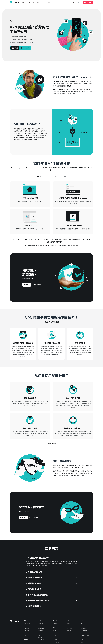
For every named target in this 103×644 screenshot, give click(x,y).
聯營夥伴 (69, 624)
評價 (39, 635)
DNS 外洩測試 (84, 631)
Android (42, 168)
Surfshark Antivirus (28, 631)
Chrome (37, 245)
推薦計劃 (69, 633)
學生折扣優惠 (70, 629)
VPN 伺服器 (41, 631)
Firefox (42, 245)
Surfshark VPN (27, 624)
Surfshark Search (28, 633)
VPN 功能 (40, 626)
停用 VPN (88, 89)
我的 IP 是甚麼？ (84, 626)
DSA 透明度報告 (56, 642)
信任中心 (54, 635)
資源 (38, 2)
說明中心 (83, 642)
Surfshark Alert (27, 629)
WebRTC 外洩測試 (85, 633)
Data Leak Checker (85, 635)
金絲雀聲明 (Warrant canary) (58, 640)
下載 (33, 2)
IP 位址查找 (83, 629)
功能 (15, 7)
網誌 (53, 638)
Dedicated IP (41, 633)
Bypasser (83, 82)
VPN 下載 (40, 638)
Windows (30, 168)
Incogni (26, 642)
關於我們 (54, 631)
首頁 (11, 7)
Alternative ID (27, 626)
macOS (36, 168)
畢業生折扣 (69, 631)
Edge (48, 245)
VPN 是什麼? (41, 624)
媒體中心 (54, 633)
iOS (47, 168)
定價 (29, 2)
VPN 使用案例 (41, 629)
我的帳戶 (78, 2)
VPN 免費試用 (41, 640)
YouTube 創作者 (70, 626)
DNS (82, 624)
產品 (24, 2)
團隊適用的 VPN (46, 2)
